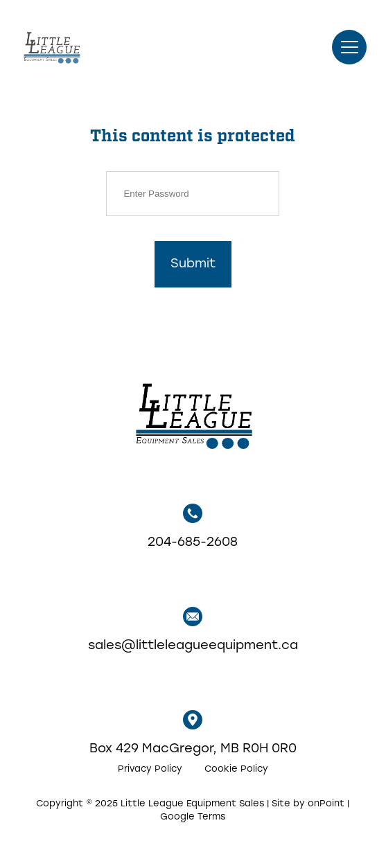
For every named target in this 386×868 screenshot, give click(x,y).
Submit (193, 264)
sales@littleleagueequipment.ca (193, 630)
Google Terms (193, 817)
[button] (349, 47)
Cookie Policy (236, 769)
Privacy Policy (150, 769)
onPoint (326, 804)
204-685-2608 (193, 526)
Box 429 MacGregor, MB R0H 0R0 (193, 733)
